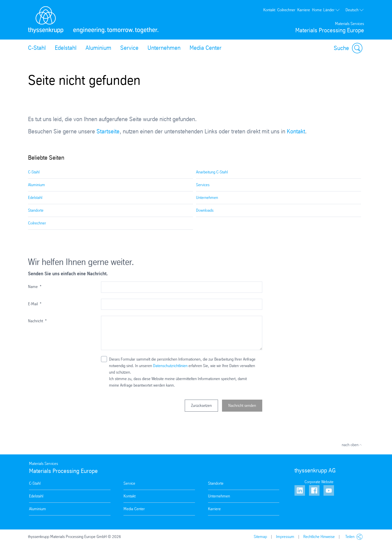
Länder (332, 10)
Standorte (36, 210)
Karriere (304, 10)
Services (203, 185)
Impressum (285, 537)
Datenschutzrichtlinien (170, 366)
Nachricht (37, 321)
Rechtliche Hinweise (319, 537)
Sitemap (260, 537)
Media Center (205, 48)
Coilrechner (286, 10)
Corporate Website (319, 482)
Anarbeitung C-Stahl (212, 172)
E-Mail (35, 304)
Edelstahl (66, 48)
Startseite (108, 131)
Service (129, 48)
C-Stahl (37, 48)
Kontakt (269, 10)
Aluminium (98, 48)
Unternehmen (164, 48)
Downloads (205, 210)
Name (35, 287)
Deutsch (355, 10)
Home (317, 10)
